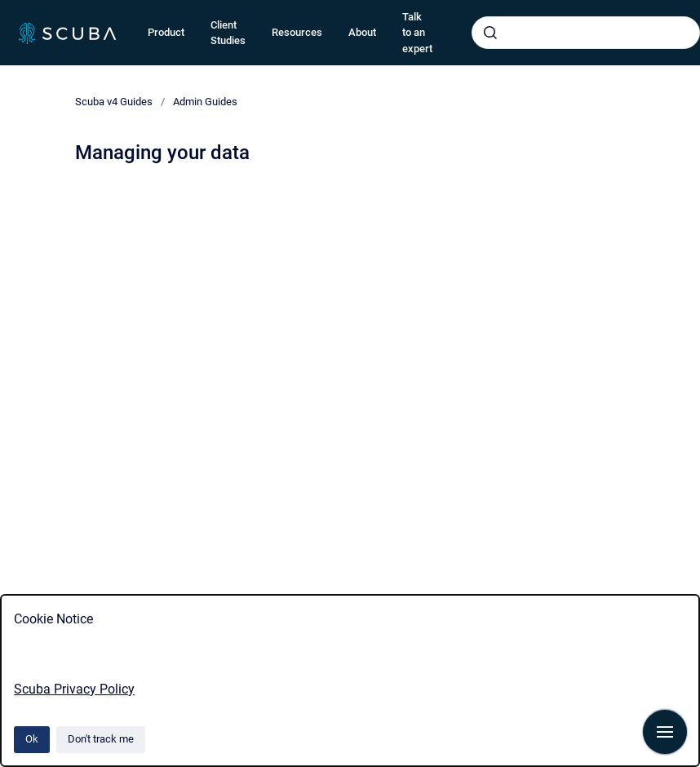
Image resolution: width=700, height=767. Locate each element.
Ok (32, 739)
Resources (297, 32)
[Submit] (490, 33)
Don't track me (101, 739)
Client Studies (228, 33)
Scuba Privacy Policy (74, 689)
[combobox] (586, 33)
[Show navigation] (665, 732)
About (362, 32)
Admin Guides (205, 102)
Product (166, 32)
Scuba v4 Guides (114, 102)
